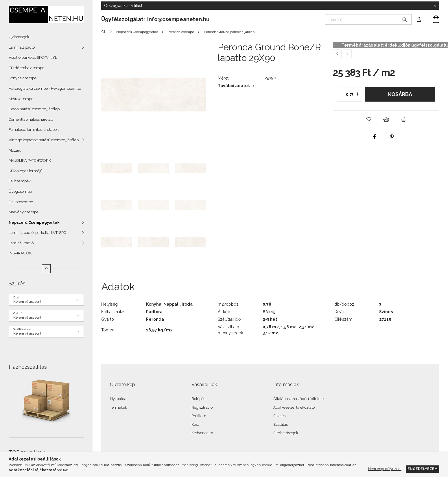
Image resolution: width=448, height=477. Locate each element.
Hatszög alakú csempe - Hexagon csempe (45, 88)
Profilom (199, 416)
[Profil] (419, 19)
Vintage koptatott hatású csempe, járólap (44, 140)
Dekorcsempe (21, 202)
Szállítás (281, 424)
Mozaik (15, 150)
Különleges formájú (26, 171)
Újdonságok (19, 37)
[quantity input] (350, 94)
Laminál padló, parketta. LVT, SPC (37, 233)
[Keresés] (368, 19)
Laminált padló (22, 47)
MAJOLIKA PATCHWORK (30, 160)
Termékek (118, 407)
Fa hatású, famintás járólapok (34, 130)
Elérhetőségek (286, 433)
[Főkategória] (104, 32)
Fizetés (279, 416)
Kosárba (400, 94)
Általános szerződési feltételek (299, 399)
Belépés (198, 399)
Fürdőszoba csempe (26, 68)
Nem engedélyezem (385, 469)
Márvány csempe (24, 212)
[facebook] (375, 137)
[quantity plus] (357, 94)
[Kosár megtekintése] (433, 19)
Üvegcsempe (20, 191)
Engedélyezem (423, 469)
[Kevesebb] (46, 269)
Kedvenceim (202, 433)
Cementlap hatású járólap (31, 119)
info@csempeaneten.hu (178, 19)
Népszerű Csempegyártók (34, 222)
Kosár (196, 424)
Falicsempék (20, 181)
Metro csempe (21, 99)
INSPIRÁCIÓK (20, 253)
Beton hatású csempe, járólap (34, 109)
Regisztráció (202, 407)
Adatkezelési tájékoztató (294, 407)
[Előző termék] (337, 54)
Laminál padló (21, 243)
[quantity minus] (342, 94)
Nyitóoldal (119, 399)
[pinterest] (392, 137)
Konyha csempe (23, 78)
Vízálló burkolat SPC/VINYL (33, 57)
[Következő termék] (347, 54)
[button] (369, 119)
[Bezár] (435, 6)
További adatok (234, 86)
